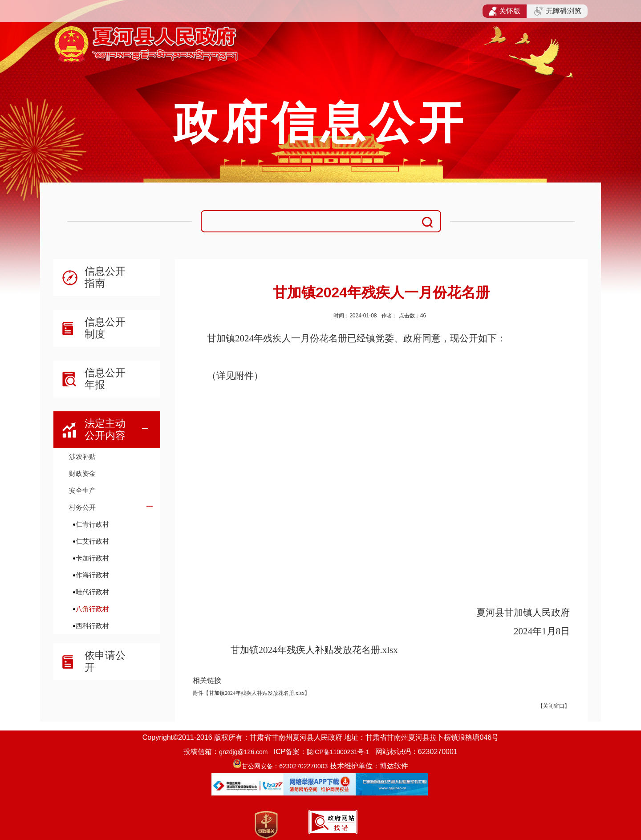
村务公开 (82, 507)
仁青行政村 (92, 524)
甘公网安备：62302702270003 (285, 766)
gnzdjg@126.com (243, 752)
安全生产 (82, 490)
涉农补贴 (82, 457)
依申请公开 (105, 661)
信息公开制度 (105, 328)
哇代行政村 (92, 592)
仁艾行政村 (92, 541)
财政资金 (82, 473)
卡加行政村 (92, 558)
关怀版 (505, 11)
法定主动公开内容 (105, 429)
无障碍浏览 (558, 11)
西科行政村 (92, 626)
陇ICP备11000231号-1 (338, 752)
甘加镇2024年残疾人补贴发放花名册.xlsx (314, 650)
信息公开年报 (105, 379)
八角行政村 (92, 609)
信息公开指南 (105, 277)
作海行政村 (92, 575)
